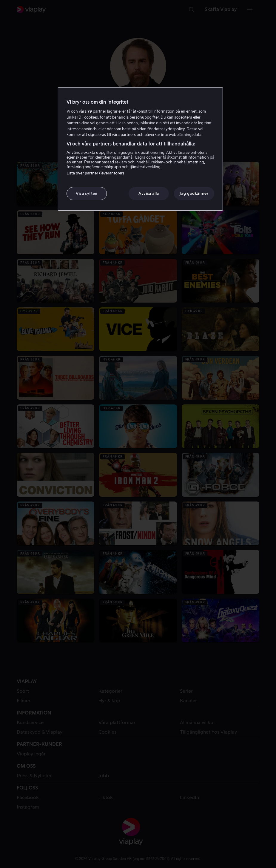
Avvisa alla (149, 193)
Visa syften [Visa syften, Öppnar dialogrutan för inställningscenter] (87, 193)
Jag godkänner (194, 193)
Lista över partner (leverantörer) (95, 173)
